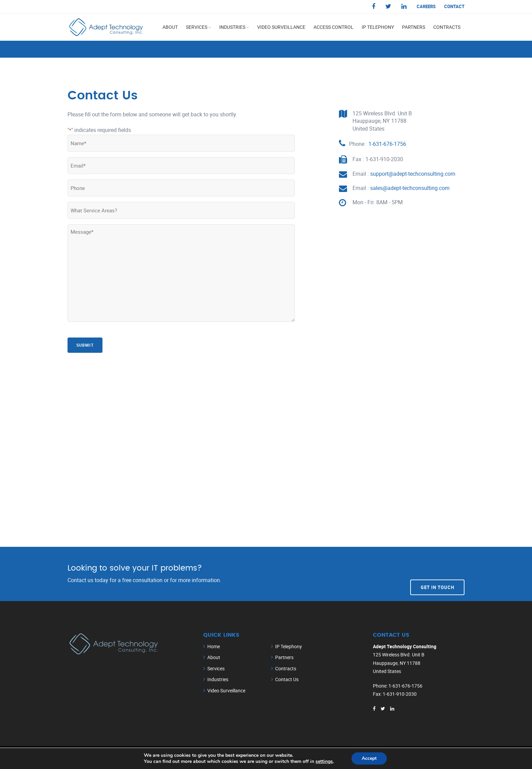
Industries (232, 27)
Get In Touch (438, 574)
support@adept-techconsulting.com (413, 174)
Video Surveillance (281, 27)
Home (214, 646)
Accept (369, 758)
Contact (454, 6)
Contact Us (287, 679)
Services (197, 27)
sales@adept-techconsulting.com (410, 188)
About (170, 27)
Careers (426, 6)
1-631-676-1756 (387, 144)
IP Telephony (378, 27)
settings (324, 762)
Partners (414, 27)
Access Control (334, 27)
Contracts (447, 27)
